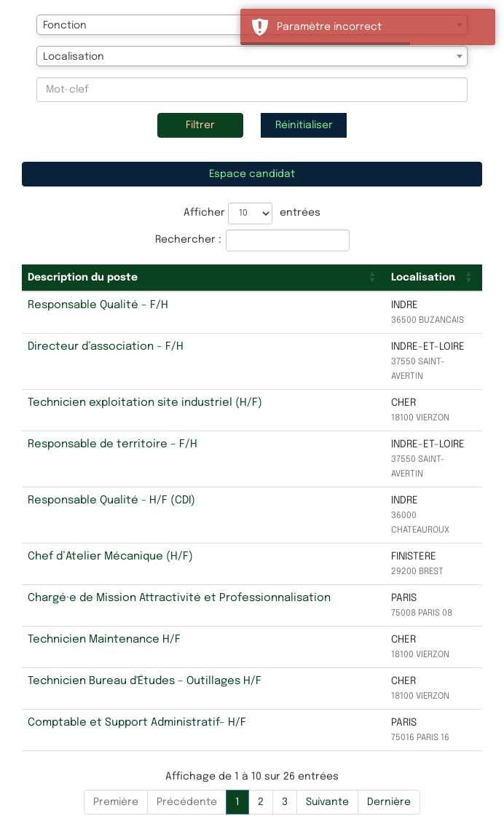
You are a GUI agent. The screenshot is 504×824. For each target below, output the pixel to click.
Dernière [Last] (389, 802)
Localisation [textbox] (74, 57)
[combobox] (252, 56)
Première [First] (116, 802)
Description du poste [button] (83, 278)
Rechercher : (188, 240)
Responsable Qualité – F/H (98, 305)
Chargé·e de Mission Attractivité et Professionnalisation (179, 598)
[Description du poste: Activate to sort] (204, 278)
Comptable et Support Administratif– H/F (137, 723)
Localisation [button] (423, 278)
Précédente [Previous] (187, 802)
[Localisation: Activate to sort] (434, 278)
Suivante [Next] (327, 802)
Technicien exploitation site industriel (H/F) (145, 403)
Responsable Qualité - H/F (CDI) (111, 501)
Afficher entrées (252, 213)
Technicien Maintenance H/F (104, 640)
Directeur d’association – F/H (106, 347)
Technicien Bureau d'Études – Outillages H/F (145, 681)
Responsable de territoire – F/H (113, 444)
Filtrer (200, 125)
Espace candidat (252, 174)
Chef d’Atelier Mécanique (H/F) (110, 557)
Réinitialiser (304, 125)
